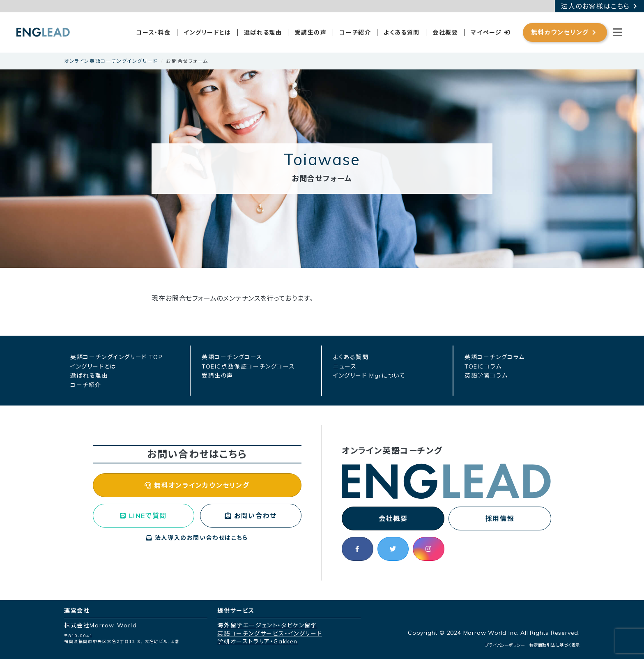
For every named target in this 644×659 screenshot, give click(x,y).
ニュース (345, 366)
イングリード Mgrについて (369, 376)
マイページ (490, 32)
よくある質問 (402, 32)
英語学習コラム (486, 376)
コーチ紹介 (355, 32)
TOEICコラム (483, 366)
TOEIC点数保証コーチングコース (248, 366)
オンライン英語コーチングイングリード (111, 61)
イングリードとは (207, 32)
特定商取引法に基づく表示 (555, 645)
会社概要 (445, 32)
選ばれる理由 (263, 32)
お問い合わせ (251, 516)
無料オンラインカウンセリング (197, 485)
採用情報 (500, 518)
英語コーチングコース (232, 357)
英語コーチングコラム (495, 357)
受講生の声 (310, 32)
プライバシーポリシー (505, 645)
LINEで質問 (143, 516)
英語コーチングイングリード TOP (116, 357)
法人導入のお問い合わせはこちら (197, 538)
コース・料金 (153, 32)
